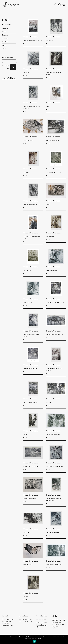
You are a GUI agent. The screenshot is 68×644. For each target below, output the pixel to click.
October (26, 72)
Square (26, 597)
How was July (28, 302)
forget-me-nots (28, 140)
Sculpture (6, 38)
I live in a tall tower (52, 270)
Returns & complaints (42, 622)
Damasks (26, 172)
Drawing (5, 35)
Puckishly (49, 402)
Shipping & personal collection (42, 626)
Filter (13, 67)
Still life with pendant (53, 140)
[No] (66, 639)
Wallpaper (27, 532)
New (4, 32)
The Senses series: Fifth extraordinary (54, 499)
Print (4, 45)
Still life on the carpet (53, 532)
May (48, 106)
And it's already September (55, 466)
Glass (4, 48)
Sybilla (25, 434)
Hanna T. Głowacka (31, 37)
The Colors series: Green (54, 172)
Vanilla (48, 204)
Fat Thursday (27, 270)
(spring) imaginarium (30, 499)
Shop (5, 20)
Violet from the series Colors (55, 302)
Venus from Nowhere (53, 434)
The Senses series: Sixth (31, 402)
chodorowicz (55, 628)
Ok (34, 641)
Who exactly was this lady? (55, 565)
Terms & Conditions (41, 616)
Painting (5, 42)
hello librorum (28, 565)
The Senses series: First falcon (33, 40)
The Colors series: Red (31, 368)
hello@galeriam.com (8, 625)
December (50, 40)
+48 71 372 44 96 (8, 623)
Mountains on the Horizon (55, 334)
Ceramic (5, 28)
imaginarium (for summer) (31, 466)
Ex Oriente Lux (51, 236)
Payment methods (41, 619)
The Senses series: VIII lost (32, 204)
